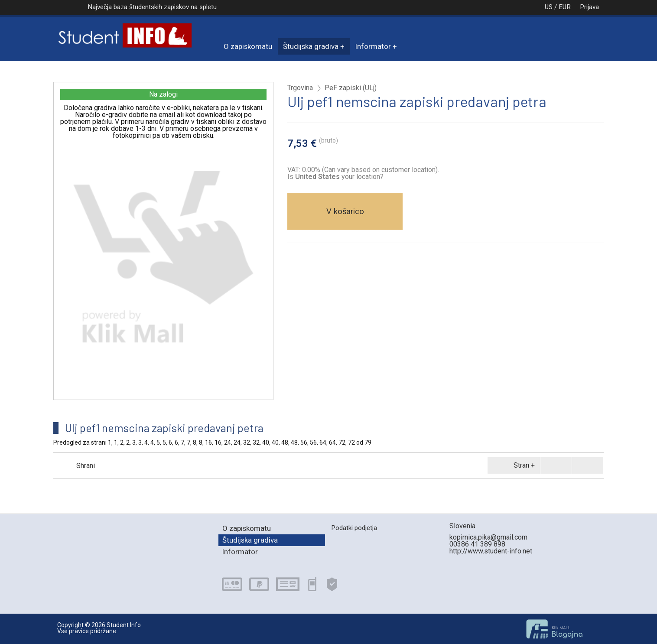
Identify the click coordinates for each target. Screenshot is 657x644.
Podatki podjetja (354, 528)
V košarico (345, 211)
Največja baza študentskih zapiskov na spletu (152, 7)
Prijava (589, 7)
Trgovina (300, 88)
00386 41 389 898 (477, 544)
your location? (339, 177)
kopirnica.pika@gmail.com (488, 537)
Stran (512, 465)
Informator (373, 46)
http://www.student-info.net (491, 551)
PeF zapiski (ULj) (351, 88)
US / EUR (549, 7)
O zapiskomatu (248, 46)
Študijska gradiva (311, 46)
